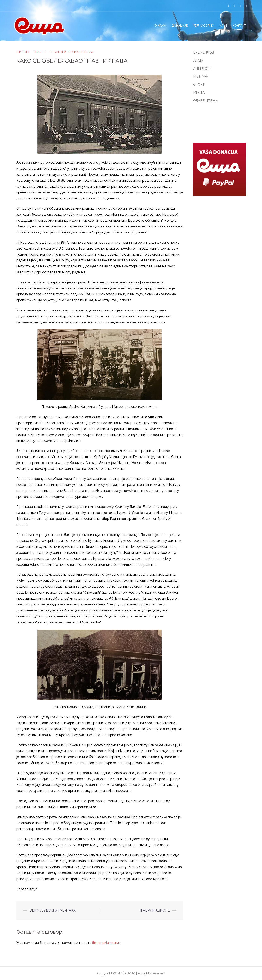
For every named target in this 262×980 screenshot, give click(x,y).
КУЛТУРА (201, 76)
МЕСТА (199, 93)
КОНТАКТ (239, 26)
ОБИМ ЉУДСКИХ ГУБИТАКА (53, 910)
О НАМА (160, 26)
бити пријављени (105, 943)
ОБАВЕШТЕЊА (206, 101)
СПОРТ (199, 85)
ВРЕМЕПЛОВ (29, 52)
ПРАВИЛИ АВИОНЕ (154, 910)
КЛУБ (223, 26)
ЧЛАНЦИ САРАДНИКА (72, 52)
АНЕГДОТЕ (202, 69)
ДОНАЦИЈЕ (180, 26)
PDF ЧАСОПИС (204, 26)
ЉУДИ (198, 61)
